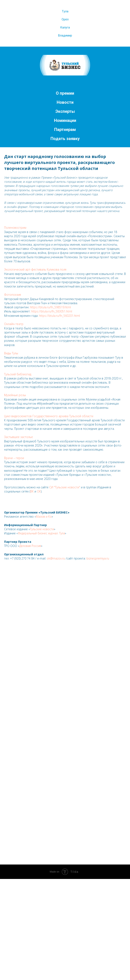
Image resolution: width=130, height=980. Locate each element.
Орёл (65, 19)
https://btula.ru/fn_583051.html (52, 311)
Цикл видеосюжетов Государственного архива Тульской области (49, 416)
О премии (65, 93)
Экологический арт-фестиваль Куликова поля (35, 269)
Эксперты (65, 111)
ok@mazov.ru (56, 558)
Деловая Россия (30, 546)
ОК (39, 491)
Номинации (65, 120)
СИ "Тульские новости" (65, 487)
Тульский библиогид (18, 374)
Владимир (65, 35)
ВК (32, 491)
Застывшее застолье (18, 437)
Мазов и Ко (44, 517)
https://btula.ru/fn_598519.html (50, 307)
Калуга (65, 27)
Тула (65, 11)
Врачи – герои (14, 458)
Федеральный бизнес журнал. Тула (41, 533)
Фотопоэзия (13, 295)
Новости (65, 102)
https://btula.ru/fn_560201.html (59, 316)
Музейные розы (15, 395)
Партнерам (65, 130)
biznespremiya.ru (98, 558)
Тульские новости (42, 529)
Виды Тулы (11, 353)
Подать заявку (65, 139)
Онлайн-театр (14, 324)
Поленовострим (15, 228)
